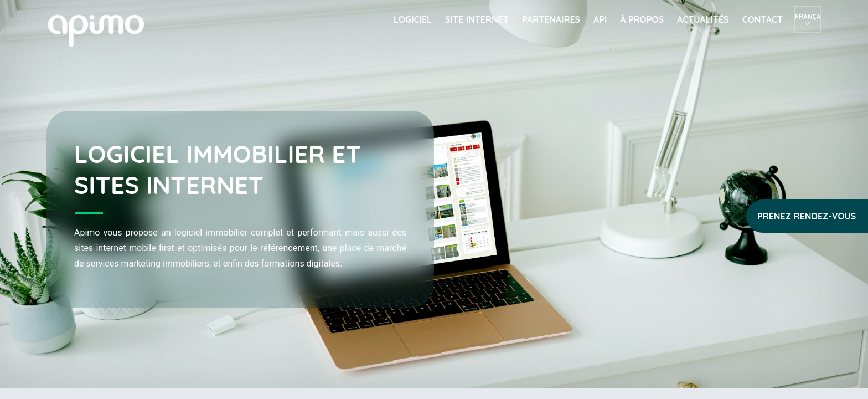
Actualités (703, 19)
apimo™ (102, 30)
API (600, 19)
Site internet (477, 19)
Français (808, 16)
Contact (763, 19)
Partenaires (551, 19)
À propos (642, 19)
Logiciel (413, 19)
